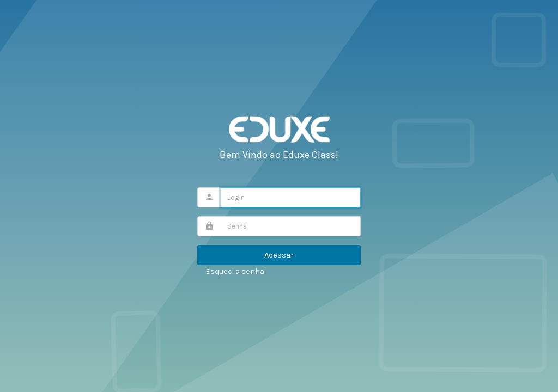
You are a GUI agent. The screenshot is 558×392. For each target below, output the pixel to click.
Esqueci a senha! (236, 271)
